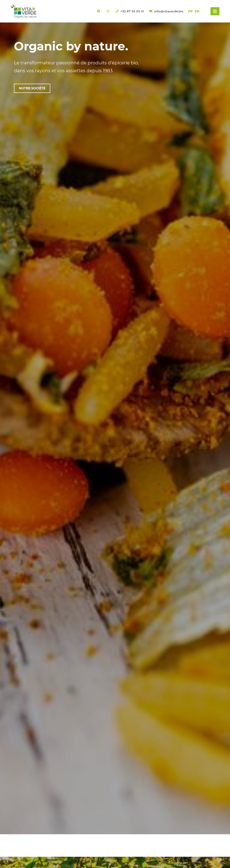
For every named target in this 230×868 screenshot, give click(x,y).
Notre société (32, 88)
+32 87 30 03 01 (130, 11)
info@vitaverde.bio (166, 11)
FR (190, 11)
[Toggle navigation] (215, 11)
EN (197, 11)
